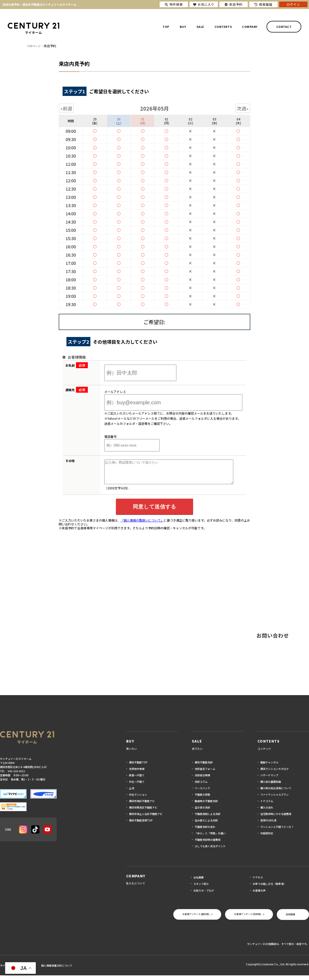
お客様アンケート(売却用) (248, 919)
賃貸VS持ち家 (268, 825)
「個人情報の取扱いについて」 (142, 525)
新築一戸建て (137, 780)
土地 (132, 793)
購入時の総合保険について (276, 793)
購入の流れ (267, 812)
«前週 (66, 108)
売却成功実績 (202, 780)
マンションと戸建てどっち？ (277, 831)
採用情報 (290, 919)
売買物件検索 (137, 773)
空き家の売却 (202, 812)
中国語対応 (267, 838)
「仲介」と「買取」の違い (210, 838)
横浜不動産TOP (138, 767)
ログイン (293, 4)
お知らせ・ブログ (204, 895)
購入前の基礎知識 (271, 786)
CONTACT (284, 27)
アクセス (258, 882)
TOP (166, 27)
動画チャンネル (269, 767)
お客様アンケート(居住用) (196, 919)
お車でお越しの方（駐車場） (269, 888)
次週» (243, 108)
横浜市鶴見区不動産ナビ (143, 812)
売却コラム (201, 786)
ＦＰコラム (267, 806)
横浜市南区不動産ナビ (142, 806)
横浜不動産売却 (204, 767)
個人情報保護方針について (57, 970)
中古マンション (138, 799)
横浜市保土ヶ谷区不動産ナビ (146, 818)
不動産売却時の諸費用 (208, 844)
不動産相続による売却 (208, 818)
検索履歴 (263, 4)
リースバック (202, 793)
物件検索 (174, 4)
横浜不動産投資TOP (141, 825)
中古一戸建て (137, 786)
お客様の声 (259, 895)
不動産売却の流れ (205, 831)
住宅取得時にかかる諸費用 (276, 818)
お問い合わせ (273, 640)
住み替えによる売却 (206, 825)
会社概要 (199, 882)
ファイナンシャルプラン (274, 799)
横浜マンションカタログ (274, 773)
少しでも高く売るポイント (210, 851)
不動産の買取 (202, 799)
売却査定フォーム (205, 773)
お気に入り (204, 4)
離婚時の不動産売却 (206, 806)
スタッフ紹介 (201, 888)
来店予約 (234, 4)
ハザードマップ (269, 780)
